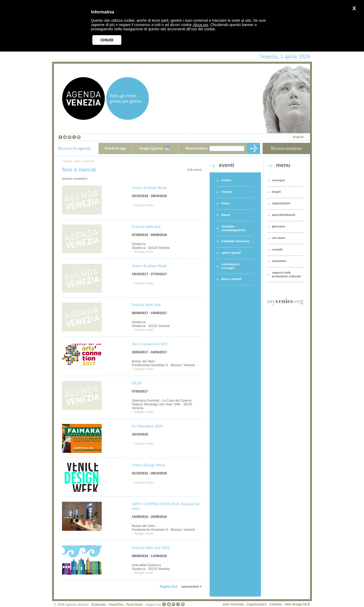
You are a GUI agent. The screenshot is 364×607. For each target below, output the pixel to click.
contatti (277, 249)
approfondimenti (284, 215)
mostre (226, 180)
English (298, 137)
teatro (226, 203)
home (68, 161)
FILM (137, 383)
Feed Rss (116, 605)
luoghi (276, 192)
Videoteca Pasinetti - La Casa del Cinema (162, 401)
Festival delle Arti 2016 (151, 548)
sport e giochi (231, 253)
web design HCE (297, 604)
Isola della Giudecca (146, 565)
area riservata (233, 604)
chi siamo (279, 238)
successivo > (192, 587)
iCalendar (99, 605)
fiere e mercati (85, 161)
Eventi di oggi (116, 148)
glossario (279, 226)
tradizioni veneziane (236, 241)
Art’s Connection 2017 (150, 344)
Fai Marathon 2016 (147, 426)
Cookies (276, 604)
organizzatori (281, 203)
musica (227, 192)
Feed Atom (134, 605)
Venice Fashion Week (149, 188)
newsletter (279, 261)
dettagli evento (144, 205)
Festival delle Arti (146, 227)
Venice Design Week (148, 465)
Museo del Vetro (143, 361)
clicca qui (201, 25)
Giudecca (139, 244)
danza (226, 215)
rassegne (278, 180)
